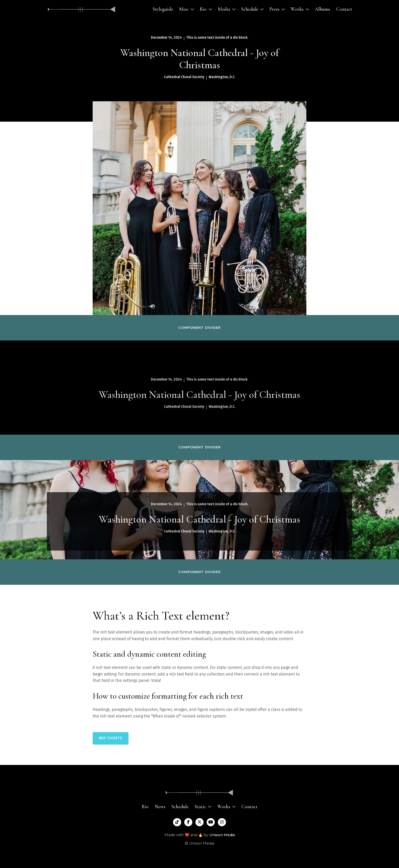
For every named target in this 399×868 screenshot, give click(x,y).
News (160, 807)
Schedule (180, 807)
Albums (322, 9)
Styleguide (163, 9)
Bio (145, 807)
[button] (186, 9)
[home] (82, 9)
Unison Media (222, 835)
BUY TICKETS (111, 738)
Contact (344, 9)
